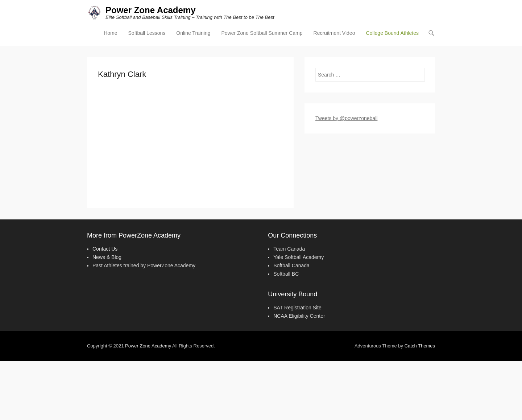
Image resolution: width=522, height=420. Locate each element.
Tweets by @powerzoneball (346, 118)
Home (110, 33)
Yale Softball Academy (299, 257)
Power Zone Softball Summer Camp (262, 33)
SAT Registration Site (297, 308)
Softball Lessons (147, 33)
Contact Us (105, 249)
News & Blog (107, 257)
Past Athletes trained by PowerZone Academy (144, 265)
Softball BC (286, 274)
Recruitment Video (334, 33)
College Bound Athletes (392, 33)
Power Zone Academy (151, 10)
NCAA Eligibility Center (299, 316)
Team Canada (289, 249)
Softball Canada (291, 265)
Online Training (193, 33)
